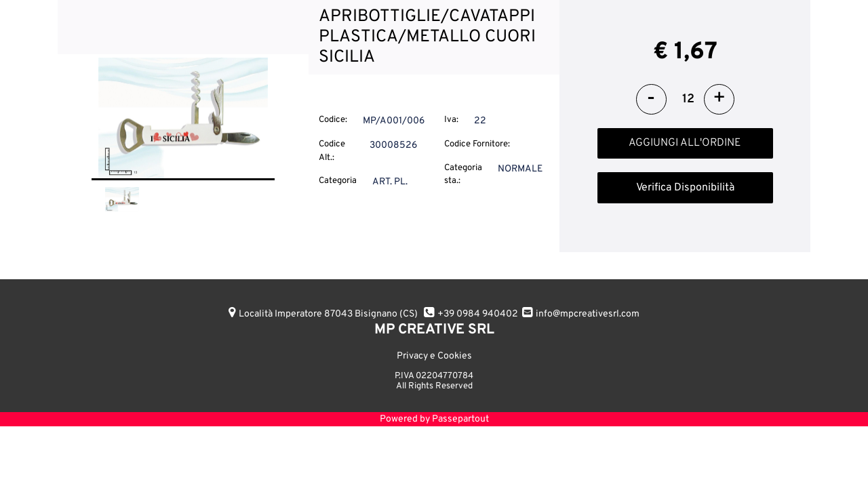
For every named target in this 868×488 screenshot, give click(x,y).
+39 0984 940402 (478, 314)
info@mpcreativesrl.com (588, 314)
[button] (183, 118)
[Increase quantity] (719, 99)
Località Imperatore (328, 314)
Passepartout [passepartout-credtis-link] (460, 419)
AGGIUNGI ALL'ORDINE (685, 143)
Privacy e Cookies (434, 356)
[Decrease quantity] (651, 99)
